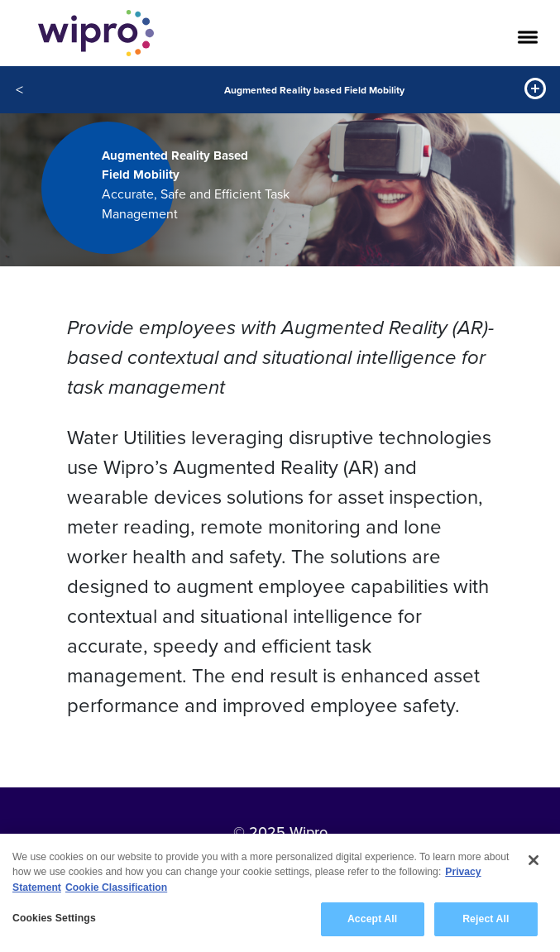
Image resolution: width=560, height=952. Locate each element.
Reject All (486, 919)
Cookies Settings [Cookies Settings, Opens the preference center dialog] (54, 918)
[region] (280, 893)
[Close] (534, 860)
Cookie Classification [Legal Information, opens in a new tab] (116, 887)
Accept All (372, 919)
